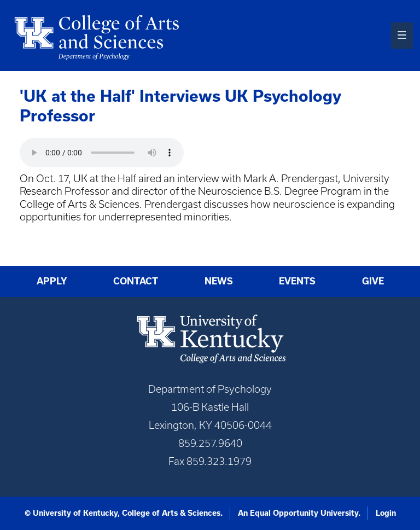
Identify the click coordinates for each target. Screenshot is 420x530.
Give (373, 281)
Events (297, 281)
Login (386, 513)
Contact (136, 281)
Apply (52, 281)
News (219, 281)
